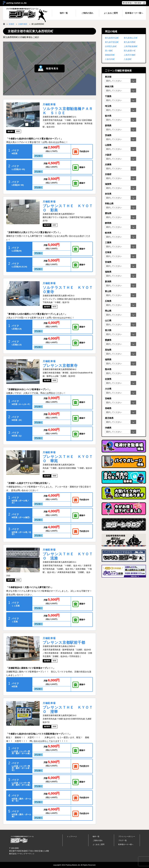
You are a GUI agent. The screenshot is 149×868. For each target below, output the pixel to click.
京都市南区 (23, 24)
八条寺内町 (110, 59)
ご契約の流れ (98, 840)
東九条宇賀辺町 (112, 42)
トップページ (72, 836)
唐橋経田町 (110, 55)
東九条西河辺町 (112, 38)
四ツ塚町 (109, 51)
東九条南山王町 (131, 38)
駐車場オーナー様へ (126, 844)
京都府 (11, 24)
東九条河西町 (130, 42)
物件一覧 (96, 836)
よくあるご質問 (98, 844)
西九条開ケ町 (130, 51)
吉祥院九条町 (111, 46)
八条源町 (128, 59)
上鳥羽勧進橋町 (131, 46)
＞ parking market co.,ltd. (15, 3)
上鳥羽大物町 (130, 55)
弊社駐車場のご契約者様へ (133, 3)
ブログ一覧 (122, 840)
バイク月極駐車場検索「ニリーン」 (22, 839)
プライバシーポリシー (127, 836)
